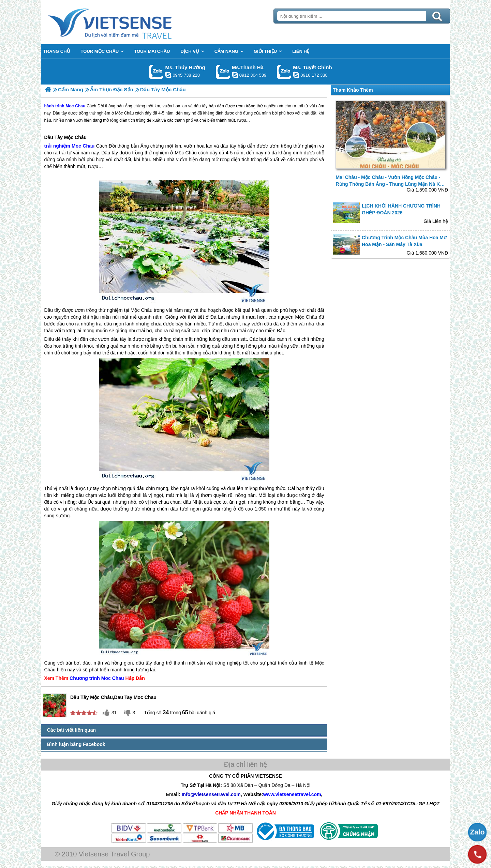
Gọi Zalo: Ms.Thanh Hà (223, 72)
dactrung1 (168, 75)
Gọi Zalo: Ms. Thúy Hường (156, 72)
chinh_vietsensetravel (296, 75)
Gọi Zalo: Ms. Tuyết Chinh (284, 72)
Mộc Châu (75, 137)
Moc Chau (83, 146)
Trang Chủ (127, 22)
